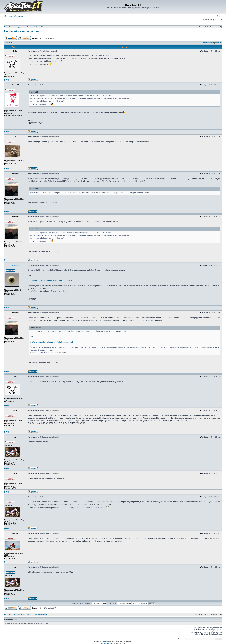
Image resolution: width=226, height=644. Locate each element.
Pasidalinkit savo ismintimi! (22, 31)
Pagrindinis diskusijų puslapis (15, 27)
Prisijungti (8, 16)
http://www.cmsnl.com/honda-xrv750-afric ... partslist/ (50, 280)
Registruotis (20, 16)
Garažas (29, 27)
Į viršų (6, 80)
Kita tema (218, 43)
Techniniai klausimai (41, 27)
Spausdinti (9, 43)
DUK (219, 16)
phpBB (104, 642)
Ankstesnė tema (208, 43)
